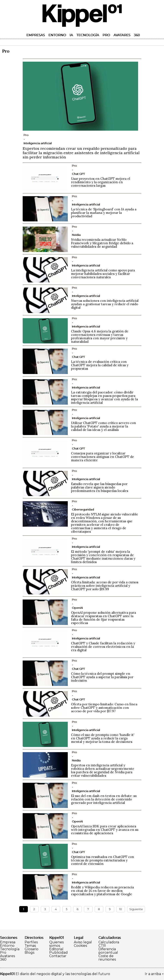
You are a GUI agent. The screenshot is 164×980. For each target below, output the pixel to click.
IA (71, 35)
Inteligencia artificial (38, 143)
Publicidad (58, 953)
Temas (30, 946)
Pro (106, 35)
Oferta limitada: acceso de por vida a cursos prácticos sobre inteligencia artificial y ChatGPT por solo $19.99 (105, 586)
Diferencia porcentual (108, 951)
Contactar (58, 956)
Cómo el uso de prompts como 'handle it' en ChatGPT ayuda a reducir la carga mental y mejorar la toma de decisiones (103, 738)
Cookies (80, 946)
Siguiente (136, 909)
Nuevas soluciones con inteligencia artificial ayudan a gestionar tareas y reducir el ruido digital (105, 304)
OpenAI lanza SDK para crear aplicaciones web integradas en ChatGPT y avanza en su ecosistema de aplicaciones (105, 830)
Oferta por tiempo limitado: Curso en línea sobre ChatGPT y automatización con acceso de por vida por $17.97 (104, 708)
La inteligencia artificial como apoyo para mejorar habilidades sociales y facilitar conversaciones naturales (103, 274)
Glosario (32, 949)
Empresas (36, 35)
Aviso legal (83, 942)
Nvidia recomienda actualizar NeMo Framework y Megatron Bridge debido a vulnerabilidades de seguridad (102, 243)
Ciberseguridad (83, 509)
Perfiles (31, 942)
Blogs (29, 953)
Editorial (56, 949)
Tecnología (88, 35)
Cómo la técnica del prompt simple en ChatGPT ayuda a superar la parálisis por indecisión (102, 677)
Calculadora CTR (109, 944)
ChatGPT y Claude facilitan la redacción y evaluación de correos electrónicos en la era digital (103, 647)
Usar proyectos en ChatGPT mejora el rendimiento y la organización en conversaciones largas (101, 182)
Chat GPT (78, 174)
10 (121, 909)
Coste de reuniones (107, 958)
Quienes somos (56, 944)
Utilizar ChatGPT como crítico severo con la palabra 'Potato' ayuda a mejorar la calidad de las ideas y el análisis (103, 426)
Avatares (122, 35)
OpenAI (77, 608)
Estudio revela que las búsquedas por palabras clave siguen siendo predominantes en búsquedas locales (100, 487)
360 (137, 35)
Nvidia (76, 235)
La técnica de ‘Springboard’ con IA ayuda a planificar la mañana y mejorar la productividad (104, 213)
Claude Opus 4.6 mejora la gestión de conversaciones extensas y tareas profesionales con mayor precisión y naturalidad (100, 336)
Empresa (8, 942)
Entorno (57, 35)
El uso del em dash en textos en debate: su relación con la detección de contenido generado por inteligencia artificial (104, 799)
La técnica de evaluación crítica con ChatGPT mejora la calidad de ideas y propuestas (100, 365)
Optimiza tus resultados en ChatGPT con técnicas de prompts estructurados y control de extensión (102, 860)
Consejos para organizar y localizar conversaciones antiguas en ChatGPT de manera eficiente (102, 457)
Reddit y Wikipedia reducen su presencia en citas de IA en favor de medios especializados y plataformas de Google (102, 891)
